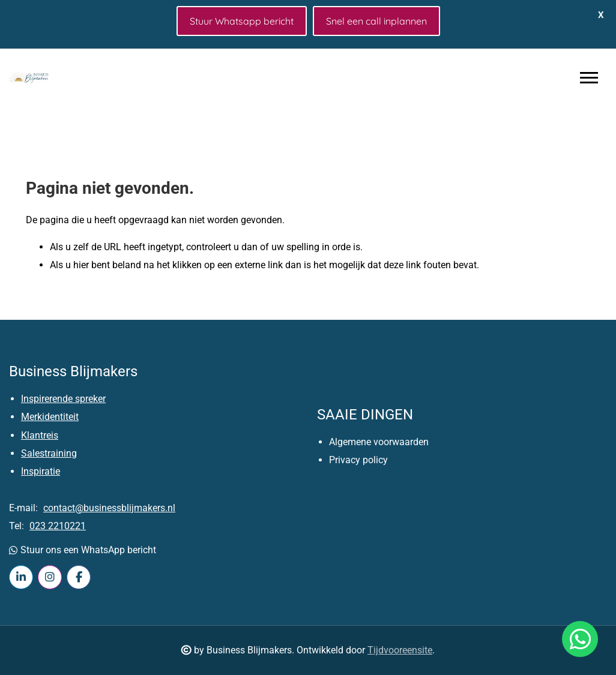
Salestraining (49, 453)
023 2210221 (58, 526)
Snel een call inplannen (376, 21)
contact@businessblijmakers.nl (109, 508)
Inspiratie (41, 471)
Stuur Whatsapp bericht (242, 21)
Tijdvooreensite (400, 650)
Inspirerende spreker (63, 399)
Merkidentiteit (50, 417)
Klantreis (40, 435)
